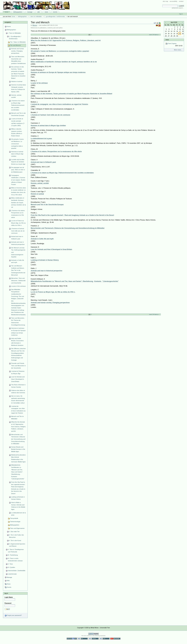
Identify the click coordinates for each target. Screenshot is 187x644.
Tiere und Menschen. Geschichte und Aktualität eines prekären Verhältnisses (18, 60)
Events (55, 12)
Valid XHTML (94, 639)
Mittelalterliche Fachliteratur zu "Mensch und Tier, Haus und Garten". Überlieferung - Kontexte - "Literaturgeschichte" (18, 472)
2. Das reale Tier (14, 532)
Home (7, 12)
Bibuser (35, 25)
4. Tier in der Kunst (15, 540)
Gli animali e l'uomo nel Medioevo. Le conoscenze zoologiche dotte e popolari (17, 144)
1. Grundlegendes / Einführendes (55, 16)
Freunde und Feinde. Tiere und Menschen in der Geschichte (18, 366)
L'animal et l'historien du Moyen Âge (18, 372)
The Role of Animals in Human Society (18, 386)
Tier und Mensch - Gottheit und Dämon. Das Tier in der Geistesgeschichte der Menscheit (18, 270)
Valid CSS (104, 639)
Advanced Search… (178, 8)
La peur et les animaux (18, 286)
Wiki (39, 12)
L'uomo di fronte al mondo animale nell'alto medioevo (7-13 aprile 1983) (18, 122)
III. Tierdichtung (13, 555)
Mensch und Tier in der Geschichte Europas (18, 114)
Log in (181, 14)
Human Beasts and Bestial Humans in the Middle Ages (18, 449)
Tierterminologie (15, 522)
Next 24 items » (154, 35)
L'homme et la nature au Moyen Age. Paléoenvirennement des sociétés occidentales (18, 105)
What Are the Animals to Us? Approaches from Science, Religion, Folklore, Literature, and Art (19, 427)
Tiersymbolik (14, 518)
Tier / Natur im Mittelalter (18, 42)
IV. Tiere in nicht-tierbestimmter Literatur (15, 560)
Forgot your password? (13, 615)
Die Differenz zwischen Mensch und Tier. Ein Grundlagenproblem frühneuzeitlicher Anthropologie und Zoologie (18, 354)
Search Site (162, 5)
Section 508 (72, 639)
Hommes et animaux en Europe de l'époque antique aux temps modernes (18, 332)
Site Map (165, 1)
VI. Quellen (11, 567)
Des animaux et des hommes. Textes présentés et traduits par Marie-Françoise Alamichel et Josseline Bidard (18, 73)
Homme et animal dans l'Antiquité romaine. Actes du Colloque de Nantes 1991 (19, 88)
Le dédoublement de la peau (18, 514)
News (46, 12)
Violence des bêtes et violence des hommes (18, 392)
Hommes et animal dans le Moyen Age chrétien (17, 154)
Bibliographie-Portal (36, 6)
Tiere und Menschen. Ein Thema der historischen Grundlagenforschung (18, 321)
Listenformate (12, 574)
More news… (178, 50)
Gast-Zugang (174, 45)
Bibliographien (18, 12)
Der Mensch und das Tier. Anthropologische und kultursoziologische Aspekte (18, 252)
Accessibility (173, 1)
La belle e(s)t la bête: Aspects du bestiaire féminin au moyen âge (18, 162)
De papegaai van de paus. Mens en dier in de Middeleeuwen (18, 170)
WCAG (83, 639)
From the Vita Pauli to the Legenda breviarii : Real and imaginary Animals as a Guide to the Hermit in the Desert (18, 488)
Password (8, 603)
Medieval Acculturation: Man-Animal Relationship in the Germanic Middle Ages (19, 458)
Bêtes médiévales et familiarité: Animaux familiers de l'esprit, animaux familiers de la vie (19, 203)
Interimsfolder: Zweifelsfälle (17, 571)
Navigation (8, 22)
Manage (30, 12)
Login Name (9, 597)
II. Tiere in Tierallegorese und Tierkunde (16, 551)
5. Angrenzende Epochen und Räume (17, 545)
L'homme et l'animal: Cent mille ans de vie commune (18, 231)
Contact (181, 1)
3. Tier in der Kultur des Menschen (16, 536)
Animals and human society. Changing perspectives (18, 51)
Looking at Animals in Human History (18, 498)
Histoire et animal (17, 81)
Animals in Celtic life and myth (18, 261)
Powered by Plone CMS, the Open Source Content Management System (94, 634)
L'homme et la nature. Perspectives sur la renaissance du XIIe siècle (18, 214)
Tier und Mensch (15, 45)
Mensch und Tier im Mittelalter (17, 418)
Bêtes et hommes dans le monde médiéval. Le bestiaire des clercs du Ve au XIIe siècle (19, 191)
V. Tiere (10, 564)
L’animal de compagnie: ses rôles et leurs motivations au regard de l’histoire (18, 410)
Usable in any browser (115, 639)
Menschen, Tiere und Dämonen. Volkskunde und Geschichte (18, 280)
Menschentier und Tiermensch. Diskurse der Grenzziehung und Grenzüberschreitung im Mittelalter (18, 439)
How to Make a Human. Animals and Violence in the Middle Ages (18, 506)
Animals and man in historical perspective (18, 243)
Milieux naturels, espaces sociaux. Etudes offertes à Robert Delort (17, 132)
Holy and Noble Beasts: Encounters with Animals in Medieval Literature (17, 342)
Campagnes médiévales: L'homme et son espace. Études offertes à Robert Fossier (18, 180)
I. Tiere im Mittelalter (36, 16)
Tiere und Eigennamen (17, 528)
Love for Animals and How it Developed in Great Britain (18, 379)
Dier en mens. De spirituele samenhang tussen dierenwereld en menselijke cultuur (18, 399)
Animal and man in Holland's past (17, 238)
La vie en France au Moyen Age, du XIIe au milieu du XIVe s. (18, 223)
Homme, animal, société (16, 96)
